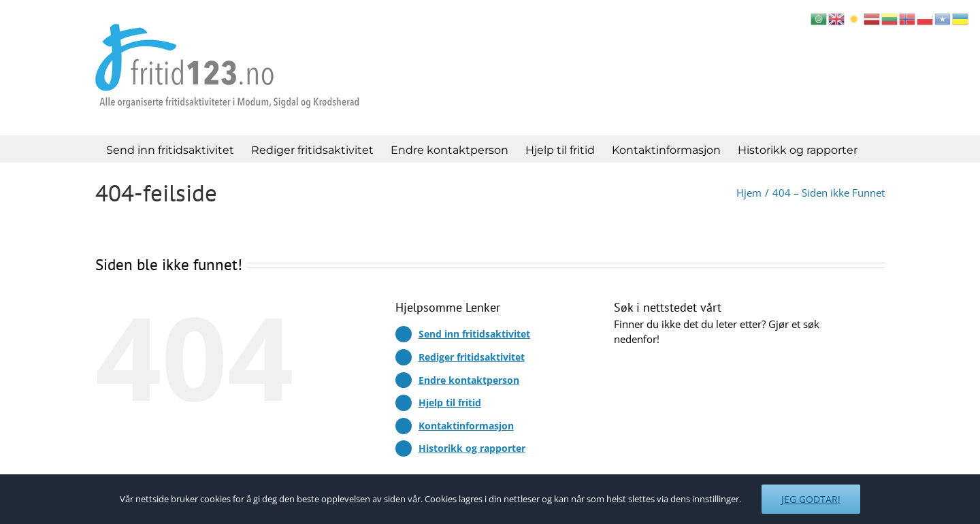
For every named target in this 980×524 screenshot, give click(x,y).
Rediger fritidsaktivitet (472, 357)
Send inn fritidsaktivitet (474, 334)
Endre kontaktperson (469, 380)
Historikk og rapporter (472, 448)
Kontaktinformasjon (466, 426)
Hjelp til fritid (450, 403)
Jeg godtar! (811, 499)
